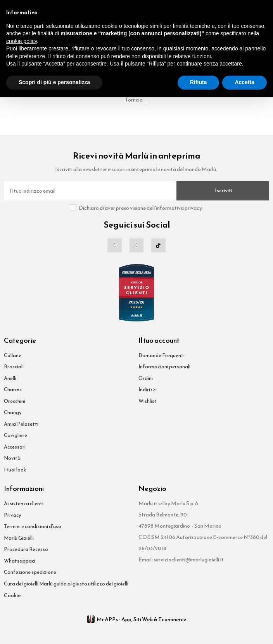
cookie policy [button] (22, 41)
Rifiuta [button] (199, 82)
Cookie (12, 595)
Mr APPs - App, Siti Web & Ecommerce (136, 619)
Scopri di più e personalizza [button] (54, 82)
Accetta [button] (244, 82)
